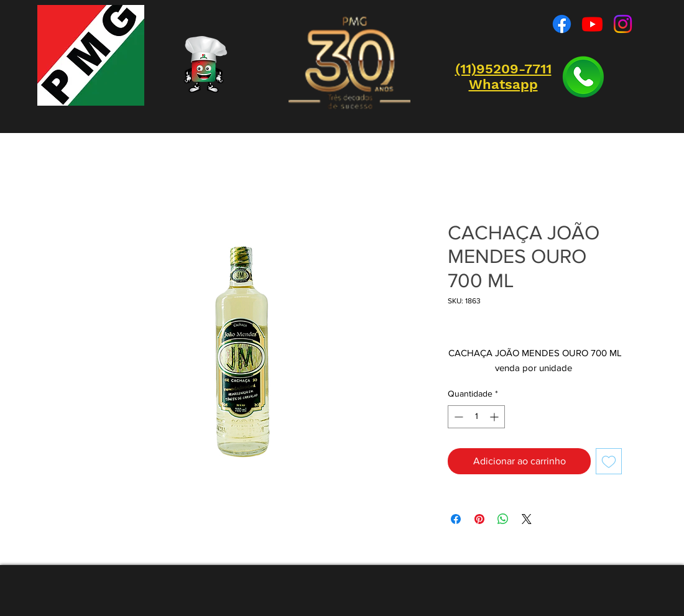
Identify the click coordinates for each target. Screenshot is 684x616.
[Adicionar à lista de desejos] (609, 461)
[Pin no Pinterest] (479, 519)
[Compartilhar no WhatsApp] (503, 519)
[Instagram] (623, 24)
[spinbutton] (476, 417)
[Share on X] (527, 519)
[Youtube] (592, 24)
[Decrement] (457, 417)
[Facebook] (562, 24)
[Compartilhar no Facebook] (456, 519)
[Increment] (495, 417)
